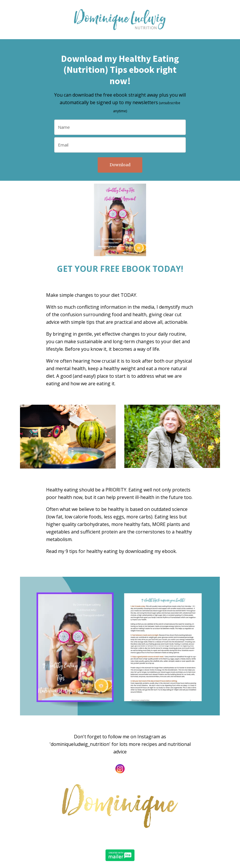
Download (120, 165)
